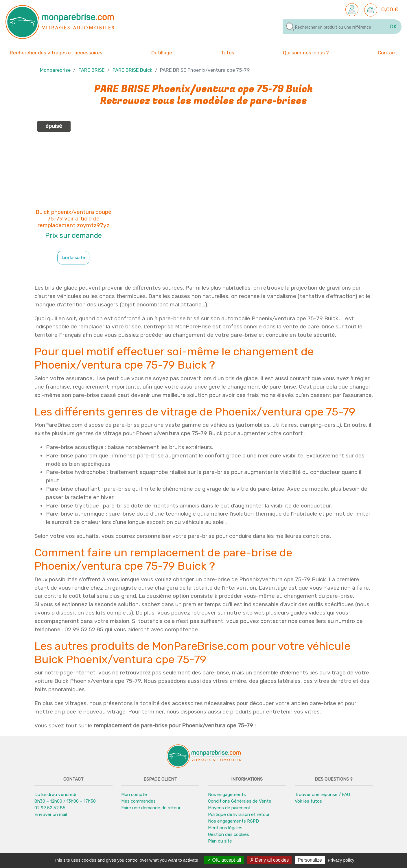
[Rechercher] (334, 27)
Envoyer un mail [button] (51, 814)
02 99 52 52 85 (50, 808)
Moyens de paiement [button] (229, 808)
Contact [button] (387, 52)
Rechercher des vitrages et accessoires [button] (56, 53)
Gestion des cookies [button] (229, 834)
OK (393, 26)
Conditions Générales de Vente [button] (240, 801)
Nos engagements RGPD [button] (233, 821)
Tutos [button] (228, 52)
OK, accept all (224, 860)
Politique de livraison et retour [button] (239, 814)
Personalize (310, 860)
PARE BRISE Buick (132, 70)
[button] (352, 9)
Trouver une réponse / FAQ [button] (322, 795)
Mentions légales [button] (225, 828)
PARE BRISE (92, 70)
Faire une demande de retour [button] (151, 808)
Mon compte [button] (134, 795)
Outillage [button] (162, 52)
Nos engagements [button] (227, 795)
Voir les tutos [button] (308, 801)
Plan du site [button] (220, 841)
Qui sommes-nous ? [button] (306, 52)
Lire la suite (73, 258)
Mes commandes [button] (138, 801)
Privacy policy (341, 860)
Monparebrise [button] (55, 70)
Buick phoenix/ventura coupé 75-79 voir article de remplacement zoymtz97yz (73, 219)
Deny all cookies (269, 860)
